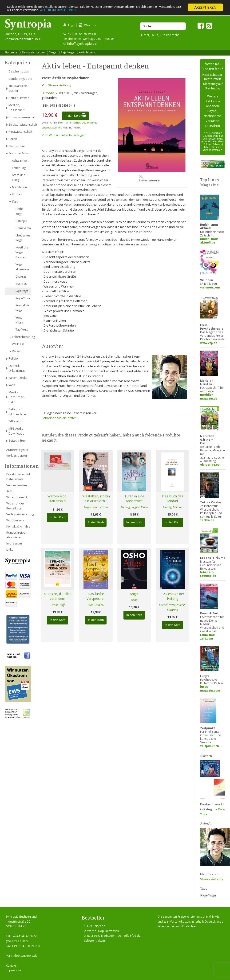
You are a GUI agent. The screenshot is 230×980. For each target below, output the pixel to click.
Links (10, 550)
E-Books (14, 421)
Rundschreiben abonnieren (17, 535)
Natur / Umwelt (19, 98)
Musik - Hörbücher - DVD (17, 397)
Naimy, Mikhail (173, 507)
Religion (14, 358)
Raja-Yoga (68, 52)
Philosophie (17, 146)
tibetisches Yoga (23, 238)
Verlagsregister (17, 456)
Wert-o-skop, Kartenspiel (57, 499)
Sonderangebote (20, 79)
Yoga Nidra (19, 320)
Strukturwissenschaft (20, 125)
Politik (13, 139)
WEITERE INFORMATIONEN (112, 12)
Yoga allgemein (22, 267)
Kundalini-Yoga (22, 308)
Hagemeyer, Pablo (96, 507)
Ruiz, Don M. (96, 605)
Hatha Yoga (20, 211)
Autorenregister (17, 450)
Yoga (53, 52)
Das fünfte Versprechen (96, 596)
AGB (9, 491)
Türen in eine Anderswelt (134, 499)
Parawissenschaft (20, 132)
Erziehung (19, 168)
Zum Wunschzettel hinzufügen (64, 135)
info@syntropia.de (82, 43)
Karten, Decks (18, 378)
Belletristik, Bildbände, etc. (19, 412)
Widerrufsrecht (17, 497)
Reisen (17, 351)
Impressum (14, 543)
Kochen (17, 194)
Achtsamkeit (20, 161)
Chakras (21, 277)
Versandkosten (17, 485)
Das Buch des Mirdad (173, 499)
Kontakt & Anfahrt (18, 526)
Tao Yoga (22, 330)
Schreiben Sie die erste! (59, 418)
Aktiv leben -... (88, 52)
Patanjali (21, 221)
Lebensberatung (22, 337)
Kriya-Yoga (23, 298)
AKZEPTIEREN (205, 7)
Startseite (11, 52)
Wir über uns (15, 520)
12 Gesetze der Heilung (173, 596)
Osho (134, 600)
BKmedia (48, 93)
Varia (12, 385)
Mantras (21, 284)
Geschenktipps (19, 71)
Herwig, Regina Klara (134, 507)
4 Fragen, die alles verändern (57, 596)
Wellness (18, 344)
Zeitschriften (17, 441)
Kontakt (11, 966)
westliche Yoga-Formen (22, 252)
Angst (134, 594)
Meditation (19, 187)
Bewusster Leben (33, 52)
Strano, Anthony (60, 85)
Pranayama (23, 228)
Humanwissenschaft (20, 117)
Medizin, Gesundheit (16, 108)
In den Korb (75, 116)
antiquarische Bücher (18, 88)
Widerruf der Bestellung (15, 506)
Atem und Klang (19, 177)
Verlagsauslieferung (19, 514)
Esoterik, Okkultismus (17, 368)
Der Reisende (96, 926)
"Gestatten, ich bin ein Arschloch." (96, 499)
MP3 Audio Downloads (16, 431)
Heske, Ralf (58, 605)
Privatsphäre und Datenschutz (18, 477)
